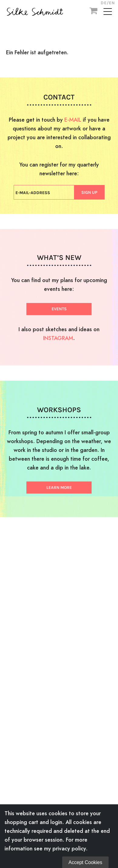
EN (112, 3)
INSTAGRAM (58, 338)
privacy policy (69, 848)
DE (104, 3)
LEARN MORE (59, 488)
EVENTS (59, 309)
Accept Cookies (85, 862)
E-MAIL (73, 120)
